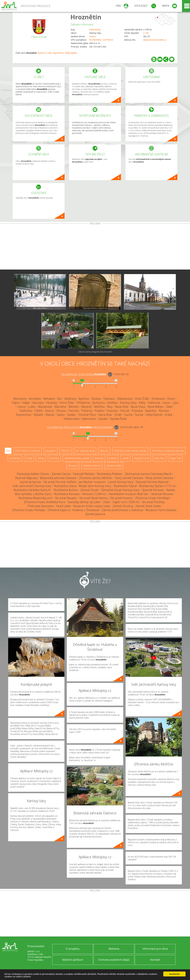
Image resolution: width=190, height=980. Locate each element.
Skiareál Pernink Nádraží (152, 482)
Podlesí (100, 411)
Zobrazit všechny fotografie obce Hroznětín (95, 352)
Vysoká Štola (118, 419)
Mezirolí (87, 407)
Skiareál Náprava (26, 478)
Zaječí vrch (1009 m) (126, 502)
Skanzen (104, 451)
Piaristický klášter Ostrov (33, 474)
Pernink (74, 411)
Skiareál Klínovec (162, 494)
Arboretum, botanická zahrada (168, 451)
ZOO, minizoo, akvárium (28, 451)
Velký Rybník (71, 53)
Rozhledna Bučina (66, 490)
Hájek (26, 403)
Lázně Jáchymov (30, 482)
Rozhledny (15, 458)
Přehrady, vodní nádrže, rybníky (130, 451)
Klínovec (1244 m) (94, 494)
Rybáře (39, 415)
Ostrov (92, 36)
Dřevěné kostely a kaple (77, 458)
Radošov (151, 411)
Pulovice (137, 411)
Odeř (49, 53)
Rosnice (164, 411)
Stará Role (105, 415)
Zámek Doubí (89, 490)
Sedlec (71, 415)
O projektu (73, 949)
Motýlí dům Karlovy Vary (95, 486)
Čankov (96, 399)
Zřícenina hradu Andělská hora (44, 502)
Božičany (70, 399)
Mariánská (45, 407)
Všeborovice (71, 419)
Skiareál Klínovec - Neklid (158, 490)
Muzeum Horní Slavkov (161, 510)
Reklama (114, 949)
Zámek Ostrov (61, 474)
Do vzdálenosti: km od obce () (80, 427)
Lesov (166, 403)
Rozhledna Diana (65, 486)
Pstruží (125, 411)
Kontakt (155, 960)
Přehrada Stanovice (41, 506)
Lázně (125, 458)
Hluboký (52, 403)
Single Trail (175, 458)
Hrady (29, 458)
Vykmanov (89, 419)
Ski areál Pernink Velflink (60, 482)
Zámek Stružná (123, 506)
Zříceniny (54, 458)
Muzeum (73, 466)
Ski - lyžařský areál (85, 451)
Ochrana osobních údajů (114, 960)
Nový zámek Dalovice (159, 478)
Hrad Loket (63, 506)
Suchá (128, 415)
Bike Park (159, 458)
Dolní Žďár (142, 399)
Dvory (171, 399)
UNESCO (66, 451)
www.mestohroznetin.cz (155, 40)
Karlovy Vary (128, 403)
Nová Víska (138, 407)
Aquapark (50, 451)
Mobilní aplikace (73, 960)
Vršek (168, 415)
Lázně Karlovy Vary (121, 482)
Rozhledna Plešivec (110, 474)
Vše (8, 451)
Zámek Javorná (95, 514)
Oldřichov (26, 411)
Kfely (142, 403)
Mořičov (99, 407)
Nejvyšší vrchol (142, 458)
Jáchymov (99, 403)
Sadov (61, 415)
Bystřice (42, 53)
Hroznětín (86, 17)
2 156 (146, 33)
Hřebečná (83, 403)
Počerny (87, 411)
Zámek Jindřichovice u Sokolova (122, 510)
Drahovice (158, 399)
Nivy (110, 407)
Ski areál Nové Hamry (94, 498)
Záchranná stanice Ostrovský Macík (148, 474)
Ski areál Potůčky (153, 502)
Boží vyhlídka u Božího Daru (33, 494)
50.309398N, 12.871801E (101, 40)
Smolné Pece (87, 415)
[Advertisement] (95, 247)
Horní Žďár (67, 403)
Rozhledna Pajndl (125, 486)
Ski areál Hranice (121, 498)
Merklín (74, 407)
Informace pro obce (155, 949)
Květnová (154, 403)
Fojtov (16, 403)
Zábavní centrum (92, 466)
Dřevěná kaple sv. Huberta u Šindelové (73, 510)
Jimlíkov (113, 403)
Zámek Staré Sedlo (148, 506)
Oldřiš (39, 411)
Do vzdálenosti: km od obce (84, 374)
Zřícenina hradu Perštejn (29, 510)
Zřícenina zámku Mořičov (96, 478)
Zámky (41, 458)
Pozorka (112, 411)
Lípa (175, 403)
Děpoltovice (125, 399)
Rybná (50, 415)
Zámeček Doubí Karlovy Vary (120, 490)
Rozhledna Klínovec (67, 494)
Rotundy (99, 458)
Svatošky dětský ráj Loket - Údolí (89, 502)
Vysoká (103, 419)
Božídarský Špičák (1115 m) (157, 486)
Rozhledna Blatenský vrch (35, 498)
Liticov (22, 407)
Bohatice (49, 399)
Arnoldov (35, 399)
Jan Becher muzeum (92, 482)
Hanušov (38, 403)
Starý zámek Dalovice (129, 478)
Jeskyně (113, 458)
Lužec (32, 407)
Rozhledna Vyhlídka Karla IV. (32, 490)
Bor (60, 399)
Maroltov (60, 407)
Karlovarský (95, 30)
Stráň (118, 415)
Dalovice (109, 399)
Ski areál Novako (66, 498)
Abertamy (20, 399)
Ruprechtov (58, 53)
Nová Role (122, 407)
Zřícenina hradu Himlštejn (152, 498)
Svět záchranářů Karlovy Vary (32, 486)
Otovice (61, 411)
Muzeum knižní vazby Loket (92, 506)
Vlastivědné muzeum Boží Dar (129, 494)
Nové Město (155, 407)
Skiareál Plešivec (84, 474)
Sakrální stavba (114, 466)
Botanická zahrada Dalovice (58, 478)
